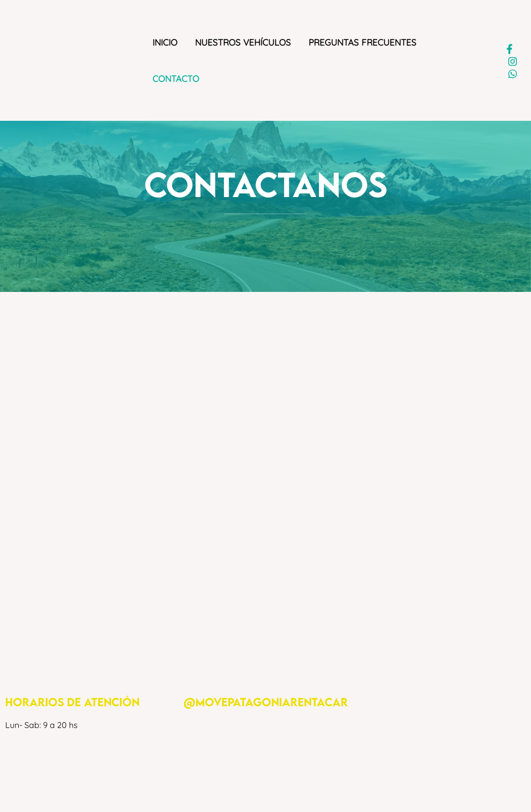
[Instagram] (513, 61)
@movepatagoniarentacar (266, 702)
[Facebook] (509, 49)
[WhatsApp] (513, 74)
